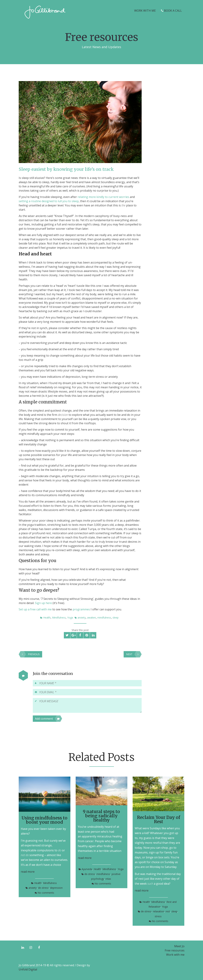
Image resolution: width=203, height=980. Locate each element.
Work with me (145, 11)
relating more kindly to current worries (103, 197)
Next (133, 654)
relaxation (159, 911)
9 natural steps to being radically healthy (101, 816)
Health (47, 618)
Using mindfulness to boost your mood (44, 820)
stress (158, 916)
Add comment (48, 719)
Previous (30, 654)
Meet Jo (179, 946)
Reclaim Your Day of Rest (159, 820)
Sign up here (43, 603)
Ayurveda (87, 869)
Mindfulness (59, 618)
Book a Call (171, 11)
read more (28, 872)
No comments (46, 893)
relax (108, 879)
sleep (116, 618)
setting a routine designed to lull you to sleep (49, 201)
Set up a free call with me (35, 609)
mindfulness (104, 618)
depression (56, 888)
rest (168, 911)
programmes (81, 609)
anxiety (82, 618)
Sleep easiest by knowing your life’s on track (66, 169)
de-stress (43, 888)
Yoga (70, 618)
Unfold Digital (28, 969)
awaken (92, 618)
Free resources (175, 950)
